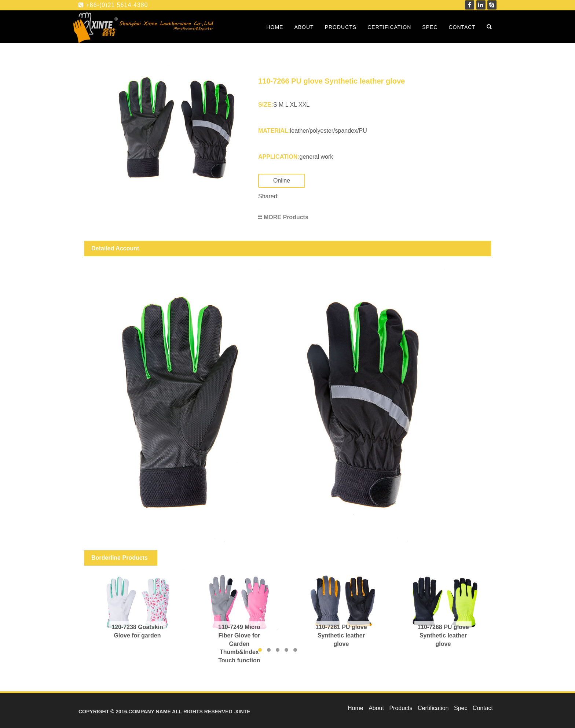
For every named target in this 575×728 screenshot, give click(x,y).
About (304, 27)
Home (275, 27)
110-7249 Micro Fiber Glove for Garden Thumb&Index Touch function (239, 644)
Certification (389, 27)
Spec (430, 27)
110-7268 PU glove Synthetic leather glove (443, 635)
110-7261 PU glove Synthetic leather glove (341, 635)
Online (289, 181)
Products (341, 27)
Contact (462, 27)
